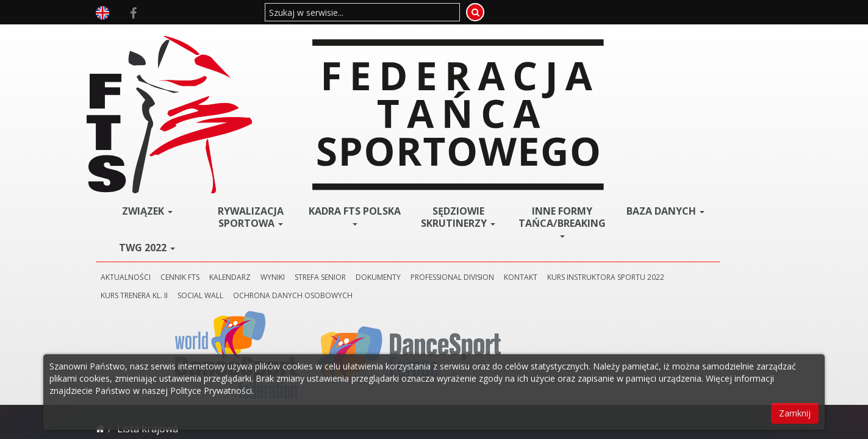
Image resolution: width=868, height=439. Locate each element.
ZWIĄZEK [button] (256, 38)
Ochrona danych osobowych (539, 123)
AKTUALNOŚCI (245, 105)
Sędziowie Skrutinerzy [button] (504, 49)
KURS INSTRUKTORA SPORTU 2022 (278, 123)
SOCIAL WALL (446, 123)
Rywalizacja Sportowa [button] (339, 45)
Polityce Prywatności (211, 391)
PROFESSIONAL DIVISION (571, 105)
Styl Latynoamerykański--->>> (264, 255)
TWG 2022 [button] (256, 75)
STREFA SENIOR (439, 105)
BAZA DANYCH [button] (670, 43)
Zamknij (795, 413)
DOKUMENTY (497, 105)
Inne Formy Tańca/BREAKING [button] (589, 49)
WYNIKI (392, 105)
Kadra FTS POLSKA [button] (421, 45)
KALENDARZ (349, 105)
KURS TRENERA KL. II (380, 123)
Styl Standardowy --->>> (253, 219)
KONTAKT (640, 105)
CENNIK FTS (299, 105)
